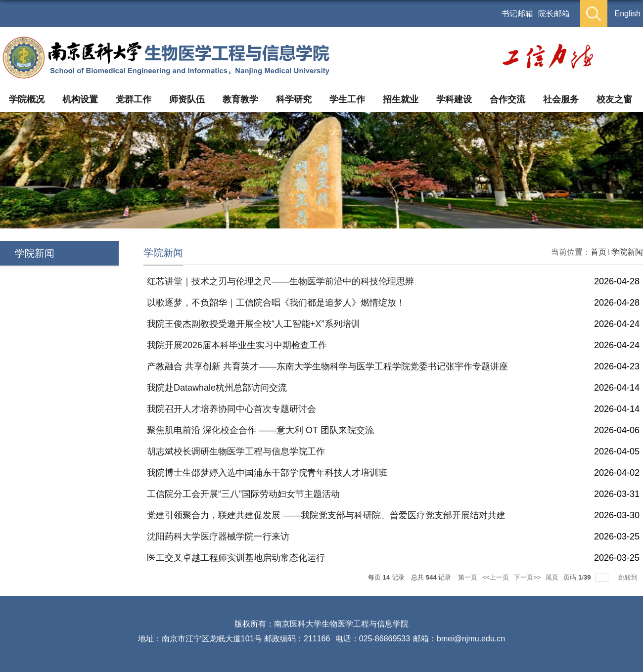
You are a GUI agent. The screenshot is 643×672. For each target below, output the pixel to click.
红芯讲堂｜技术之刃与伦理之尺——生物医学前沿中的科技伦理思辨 (280, 281)
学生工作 (347, 99)
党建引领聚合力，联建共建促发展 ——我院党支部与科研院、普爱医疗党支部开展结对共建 (326, 515)
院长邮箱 (554, 14)
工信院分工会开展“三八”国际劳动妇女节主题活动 (243, 494)
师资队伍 (187, 99)
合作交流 (507, 99)
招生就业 (401, 99)
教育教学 (240, 99)
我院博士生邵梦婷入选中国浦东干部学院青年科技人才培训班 (267, 473)
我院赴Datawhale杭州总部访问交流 (217, 388)
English (628, 14)
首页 (598, 252)
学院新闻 (627, 252)
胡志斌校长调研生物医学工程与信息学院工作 (236, 451)
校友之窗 (614, 99)
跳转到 (629, 577)
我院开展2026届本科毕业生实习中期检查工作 (237, 345)
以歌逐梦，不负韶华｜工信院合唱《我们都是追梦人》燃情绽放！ (276, 303)
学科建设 (454, 99)
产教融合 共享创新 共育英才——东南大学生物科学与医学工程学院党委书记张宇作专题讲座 (327, 366)
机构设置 (80, 99)
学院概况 (27, 99)
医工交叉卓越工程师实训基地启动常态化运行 (236, 558)
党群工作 (134, 99)
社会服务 (561, 99)
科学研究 (294, 99)
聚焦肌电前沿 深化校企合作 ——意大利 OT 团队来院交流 (260, 430)
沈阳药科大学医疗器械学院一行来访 (218, 537)
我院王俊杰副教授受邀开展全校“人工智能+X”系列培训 (253, 324)
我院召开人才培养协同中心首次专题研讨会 (231, 409)
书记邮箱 (517, 14)
